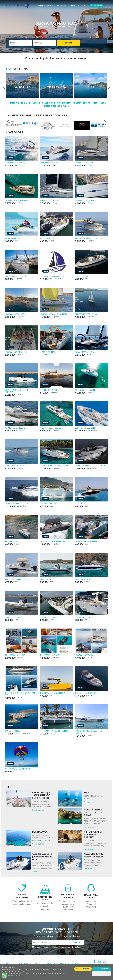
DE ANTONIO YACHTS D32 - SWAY (90, 466)
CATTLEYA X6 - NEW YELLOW (53, 693)
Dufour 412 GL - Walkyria (86, 201)
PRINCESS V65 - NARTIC (86, 390)
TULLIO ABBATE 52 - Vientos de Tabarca (88, 732)
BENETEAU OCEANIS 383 (86, 314)
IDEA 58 (78, 504)
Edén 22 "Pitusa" (82, 276)
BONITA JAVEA (40, 832)
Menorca (70, 103)
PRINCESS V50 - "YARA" (15, 655)
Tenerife (95, 103)
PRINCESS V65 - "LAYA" (50, 655)
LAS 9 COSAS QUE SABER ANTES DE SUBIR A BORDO (41, 795)
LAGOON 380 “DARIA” (85, 655)
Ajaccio (67, 106)
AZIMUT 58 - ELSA (48, 352)
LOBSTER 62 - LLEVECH (85, 428)
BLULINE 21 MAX (12, 542)
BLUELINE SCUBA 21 (84, 579)
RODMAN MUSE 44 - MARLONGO (89, 238)
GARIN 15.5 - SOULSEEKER (86, 693)
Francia (11, 103)
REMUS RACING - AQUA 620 (17, 579)
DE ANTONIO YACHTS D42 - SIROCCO (17, 391)
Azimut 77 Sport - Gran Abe (51, 428)
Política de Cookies (17, 971)
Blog (83, 6)
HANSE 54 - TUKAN (48, 390)
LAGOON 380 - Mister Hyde (17, 352)
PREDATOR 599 (47, 238)
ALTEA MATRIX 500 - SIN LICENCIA (55, 731)
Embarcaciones (46, 6)
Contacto (74, 6)
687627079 (97, 5)
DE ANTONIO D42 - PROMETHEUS (55, 466)
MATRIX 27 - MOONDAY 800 (52, 542)
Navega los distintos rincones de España (94, 855)
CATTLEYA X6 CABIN (84, 617)
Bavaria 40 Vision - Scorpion (87, 352)
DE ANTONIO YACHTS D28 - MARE (20, 504)
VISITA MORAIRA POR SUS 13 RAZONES (93, 835)
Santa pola (38, 103)
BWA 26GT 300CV (13, 617)
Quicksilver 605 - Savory (15, 163)
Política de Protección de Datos (70, 947)
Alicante (61, 103)
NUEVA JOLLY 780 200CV (51, 617)
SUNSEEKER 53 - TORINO (16, 466)
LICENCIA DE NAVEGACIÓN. (52, 276)
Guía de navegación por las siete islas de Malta (42, 857)
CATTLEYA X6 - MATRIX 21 (52, 504)
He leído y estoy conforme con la (57, 947)
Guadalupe (56, 106)
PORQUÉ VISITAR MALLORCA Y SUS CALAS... (93, 812)
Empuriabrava (83, 103)
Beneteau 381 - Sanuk (49, 201)
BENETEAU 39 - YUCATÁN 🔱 (18, 276)
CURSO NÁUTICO (13, 731)
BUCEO (88, 792)
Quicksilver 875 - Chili (49, 163)
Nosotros (62, 6)
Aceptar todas (83, 969)
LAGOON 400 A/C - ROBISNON (53, 314)
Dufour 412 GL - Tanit (84, 163)
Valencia (20, 103)
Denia (29, 103)
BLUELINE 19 (46, 579)
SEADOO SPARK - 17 (14, 238)
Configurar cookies (101, 973)
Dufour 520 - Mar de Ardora (17, 201)
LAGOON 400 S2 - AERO (15, 314)
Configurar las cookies (12, 975)
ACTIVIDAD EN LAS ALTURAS (18, 769)
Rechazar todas (101, 969)
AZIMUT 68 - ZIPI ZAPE (15, 428)
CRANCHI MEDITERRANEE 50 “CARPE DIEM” (21, 694)
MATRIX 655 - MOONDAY (86, 542)
